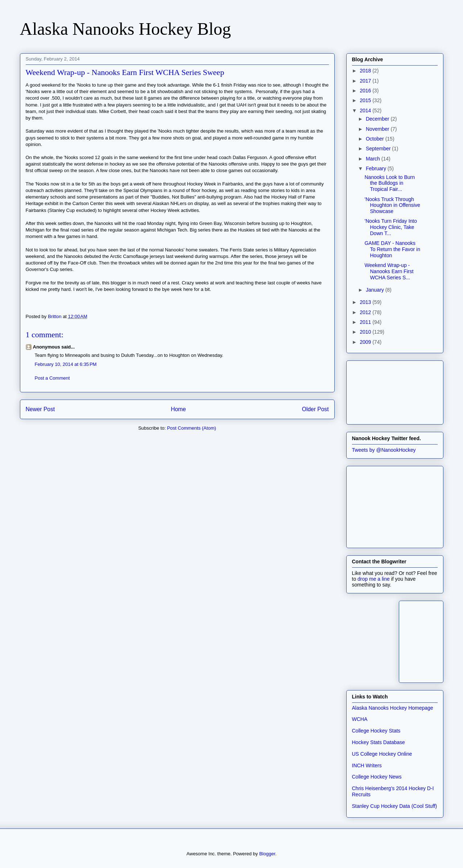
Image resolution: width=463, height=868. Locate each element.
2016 (366, 91)
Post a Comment (52, 378)
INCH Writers (367, 765)
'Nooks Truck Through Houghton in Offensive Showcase (392, 205)
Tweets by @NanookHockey (384, 450)
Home (178, 409)
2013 (366, 302)
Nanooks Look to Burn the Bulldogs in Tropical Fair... (390, 183)
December (378, 119)
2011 (366, 322)
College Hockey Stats (376, 731)
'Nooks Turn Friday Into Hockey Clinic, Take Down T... (390, 227)
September (379, 149)
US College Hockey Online (382, 754)
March (374, 159)
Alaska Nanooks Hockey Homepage (393, 708)
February (377, 168)
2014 (366, 110)
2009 (366, 342)
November (378, 129)
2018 (366, 71)
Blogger (267, 854)
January (376, 290)
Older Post (315, 409)
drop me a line (374, 579)
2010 (366, 332)
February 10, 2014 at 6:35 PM (66, 364)
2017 (366, 81)
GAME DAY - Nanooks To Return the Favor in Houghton (392, 249)
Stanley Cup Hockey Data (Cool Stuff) (395, 806)
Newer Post (40, 409)
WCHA (360, 719)
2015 (366, 100)
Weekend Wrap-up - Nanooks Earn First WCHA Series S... (389, 271)
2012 (366, 312)
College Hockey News (377, 777)
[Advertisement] (385, 391)
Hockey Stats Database (379, 742)
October (376, 139)
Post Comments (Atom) (192, 428)
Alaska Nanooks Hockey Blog (126, 29)
